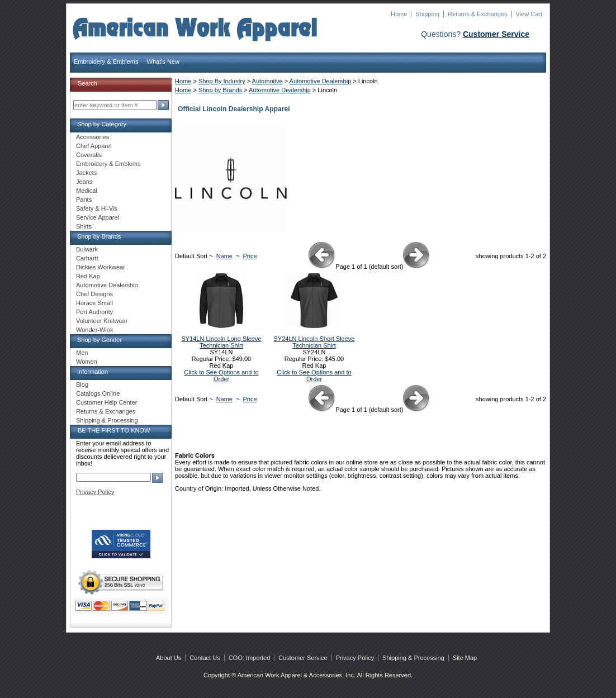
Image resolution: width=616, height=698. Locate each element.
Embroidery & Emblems (106, 61)
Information (93, 372)
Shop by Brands (220, 90)
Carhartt (87, 258)
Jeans (84, 182)
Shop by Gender (99, 340)
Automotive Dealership (321, 81)
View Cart (529, 14)
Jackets (86, 173)
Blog (82, 384)
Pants (84, 200)
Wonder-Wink (94, 330)
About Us (169, 658)
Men (82, 353)
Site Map (465, 658)
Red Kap (88, 276)
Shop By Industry (222, 81)
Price (250, 256)
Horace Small (94, 303)
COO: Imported (250, 658)
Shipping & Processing (107, 420)
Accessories (93, 137)
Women (87, 362)
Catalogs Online (98, 393)
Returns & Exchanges (477, 14)
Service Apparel (98, 217)
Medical (87, 191)
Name (224, 256)
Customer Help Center (106, 402)
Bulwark (87, 249)
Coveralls (89, 155)
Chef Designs (94, 294)
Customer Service (496, 34)
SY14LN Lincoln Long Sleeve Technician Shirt (221, 342)
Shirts (84, 226)
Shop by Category (102, 124)
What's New (163, 61)
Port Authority (94, 312)
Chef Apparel (94, 146)
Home (399, 14)
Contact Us (205, 658)
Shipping (427, 14)
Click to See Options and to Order (221, 376)
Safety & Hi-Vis (97, 208)
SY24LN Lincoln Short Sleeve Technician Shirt (314, 342)
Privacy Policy (95, 492)
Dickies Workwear (101, 267)
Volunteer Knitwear (102, 321)
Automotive (267, 81)
